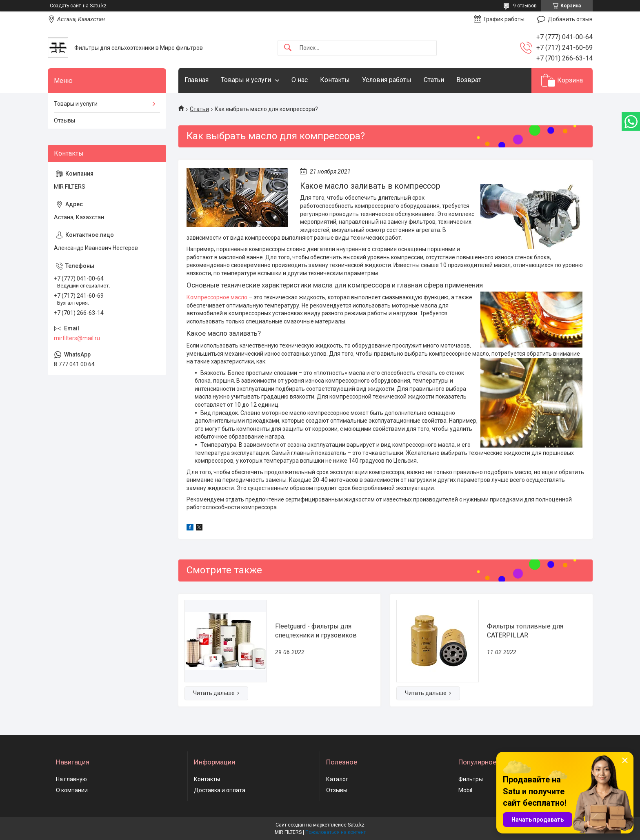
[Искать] (288, 48)
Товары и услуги (246, 80)
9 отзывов (525, 6)
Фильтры (471, 779)
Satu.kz (356, 825)
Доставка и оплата (220, 790)
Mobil (465, 790)
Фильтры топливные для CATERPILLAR (525, 631)
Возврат (469, 80)
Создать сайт (65, 6)
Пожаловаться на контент (336, 832)
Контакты (335, 80)
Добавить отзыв (570, 19)
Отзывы (64, 120)
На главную (71, 779)
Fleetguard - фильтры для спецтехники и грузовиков (316, 631)
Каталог (337, 779)
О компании (72, 790)
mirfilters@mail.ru (77, 338)
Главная (197, 80)
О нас (300, 80)
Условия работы (387, 80)
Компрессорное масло (217, 297)
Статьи (434, 80)
